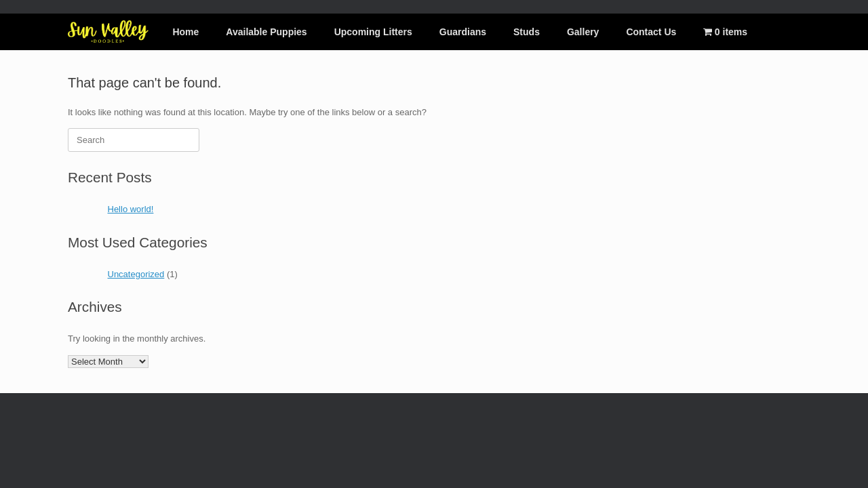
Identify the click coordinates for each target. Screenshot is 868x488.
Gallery (583, 32)
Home (185, 32)
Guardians (463, 32)
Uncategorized (136, 274)
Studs (527, 32)
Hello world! (131, 209)
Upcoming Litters (373, 32)
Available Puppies (266, 32)
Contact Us (651, 32)
